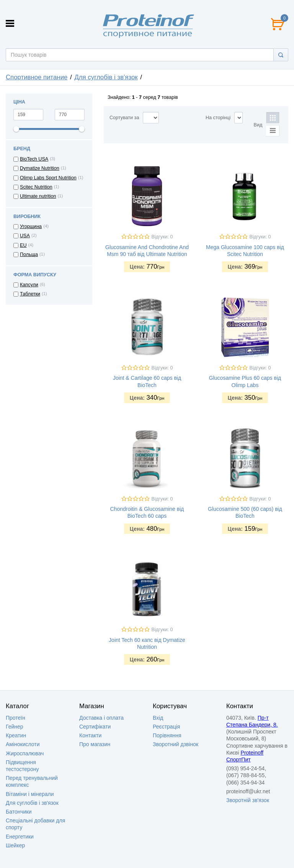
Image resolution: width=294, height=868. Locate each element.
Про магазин (95, 744)
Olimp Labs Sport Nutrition (48, 178)
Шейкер (15, 845)
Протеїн (16, 718)
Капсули (29, 285)
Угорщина (31, 226)
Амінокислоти (23, 744)
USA (25, 236)
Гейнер (15, 727)
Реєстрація (166, 727)
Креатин (16, 735)
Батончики (19, 812)
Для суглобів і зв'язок (106, 77)
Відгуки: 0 (162, 237)
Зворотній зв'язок (248, 800)
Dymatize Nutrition (40, 168)
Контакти (90, 735)
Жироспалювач (25, 753)
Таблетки (30, 294)
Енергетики (20, 837)
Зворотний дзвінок (176, 744)
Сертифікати (95, 727)
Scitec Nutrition (36, 187)
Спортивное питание (37, 77)
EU (23, 245)
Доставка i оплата (101, 718)
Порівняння (167, 735)
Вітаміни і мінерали (30, 794)
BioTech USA (34, 159)
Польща (29, 254)
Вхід (158, 718)
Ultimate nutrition (38, 196)
